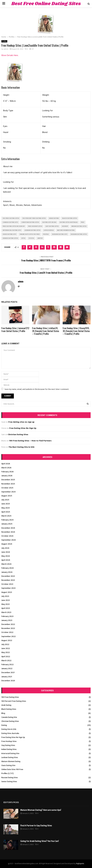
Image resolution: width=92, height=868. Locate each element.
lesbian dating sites (32, 230)
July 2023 (5, 596)
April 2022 (6, 657)
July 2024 (5, 548)
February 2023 (7, 616)
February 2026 (7, 472)
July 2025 (5, 500)
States (31, 238)
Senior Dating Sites (9, 782)
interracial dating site (12, 230)
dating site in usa (49, 222)
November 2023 (8, 580)
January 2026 (7, 476)
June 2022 (6, 649)
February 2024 (8, 568)
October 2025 (7, 488)
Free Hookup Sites (9, 741)
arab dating (54, 218)
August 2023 (7, 592)
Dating (4, 725)
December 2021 (8, 673)
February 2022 (7, 665)
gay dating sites (52, 226)
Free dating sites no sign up (21, 422)
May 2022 (6, 653)
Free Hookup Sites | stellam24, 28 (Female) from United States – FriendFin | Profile (46, 331)
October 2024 (7, 536)
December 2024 (8, 528)
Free (83, 222)
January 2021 (7, 677)
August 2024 (7, 544)
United (40, 238)
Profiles (4, 41)
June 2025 (6, 504)
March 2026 (6, 468)
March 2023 (6, 612)
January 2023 (7, 620)
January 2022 (7, 669)
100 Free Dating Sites (10, 697)
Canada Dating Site (9, 717)
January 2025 (7, 524)
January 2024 (7, 572)
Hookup (65, 226)
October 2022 (7, 632)
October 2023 (7, 584)
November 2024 (8, 532)
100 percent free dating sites (34, 218)
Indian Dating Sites (9, 749)
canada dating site (10, 222)
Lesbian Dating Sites (10, 758)
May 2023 (5, 604)
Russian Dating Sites (10, 778)
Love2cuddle (49, 230)
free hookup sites (35, 226)
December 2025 (8, 480)
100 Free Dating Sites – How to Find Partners (30, 441)
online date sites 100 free (30, 234)
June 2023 (6, 600)
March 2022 (6, 661)
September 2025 (9, 492)
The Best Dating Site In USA (21, 447)
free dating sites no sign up (14, 226)
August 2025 (7, 496)
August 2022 (7, 641)
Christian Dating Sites (18, 435)
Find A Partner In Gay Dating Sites (36, 826)
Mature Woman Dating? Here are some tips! (41, 810)
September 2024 (9, 540)
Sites (23, 238)
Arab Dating (6, 705)
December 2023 (8, 576)
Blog (3, 713)
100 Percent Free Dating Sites (14, 701)
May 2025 (6, 508)
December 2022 (8, 624)
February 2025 (7, 520)
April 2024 (6, 560)
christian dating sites (30, 222)
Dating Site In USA (9, 729)
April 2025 (6, 512)
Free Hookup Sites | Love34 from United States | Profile (46, 273)
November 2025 (8, 484)
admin (6, 49)
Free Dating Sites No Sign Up (23, 428)
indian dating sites (79, 226)
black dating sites (70, 218)
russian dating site (60, 234)
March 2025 (6, 516)
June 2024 (6, 552)
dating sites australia (69, 222)
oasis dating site (9, 234)
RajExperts (80, 864)
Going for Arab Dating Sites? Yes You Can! (39, 841)
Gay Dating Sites (8, 745)
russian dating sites (79, 234)
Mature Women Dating (11, 762)
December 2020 (8, 681)
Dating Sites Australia (10, 733)
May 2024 (6, 556)
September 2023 (8, 588)
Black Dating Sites (9, 709)
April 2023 (6, 608)
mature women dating (66, 230)
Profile (46, 234)
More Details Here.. (10, 55)
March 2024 (6, 564)
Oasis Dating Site (8, 766)
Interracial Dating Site (10, 754)
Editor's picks (11, 802)
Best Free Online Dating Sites (46, 4)
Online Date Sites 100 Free (12, 770)
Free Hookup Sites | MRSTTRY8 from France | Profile (46, 260)
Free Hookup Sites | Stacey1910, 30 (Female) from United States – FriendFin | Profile (76, 331)
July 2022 (5, 645)
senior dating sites (10, 238)
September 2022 (9, 637)
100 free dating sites (11, 218)
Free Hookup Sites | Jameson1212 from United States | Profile (15, 330)
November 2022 (8, 628)
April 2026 (6, 464)
